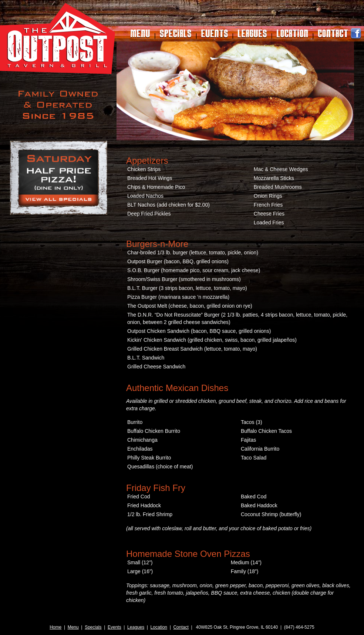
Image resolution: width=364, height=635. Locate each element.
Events (114, 627)
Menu (73, 627)
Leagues (136, 627)
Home (55, 627)
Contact (181, 627)
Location (159, 627)
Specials (93, 627)
